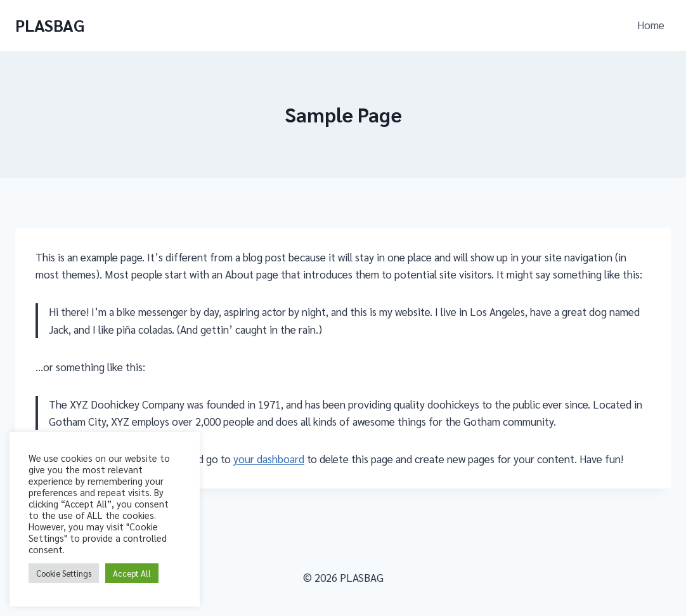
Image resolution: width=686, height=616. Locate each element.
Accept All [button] (132, 573)
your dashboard (269, 459)
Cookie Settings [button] (64, 573)
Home (651, 25)
